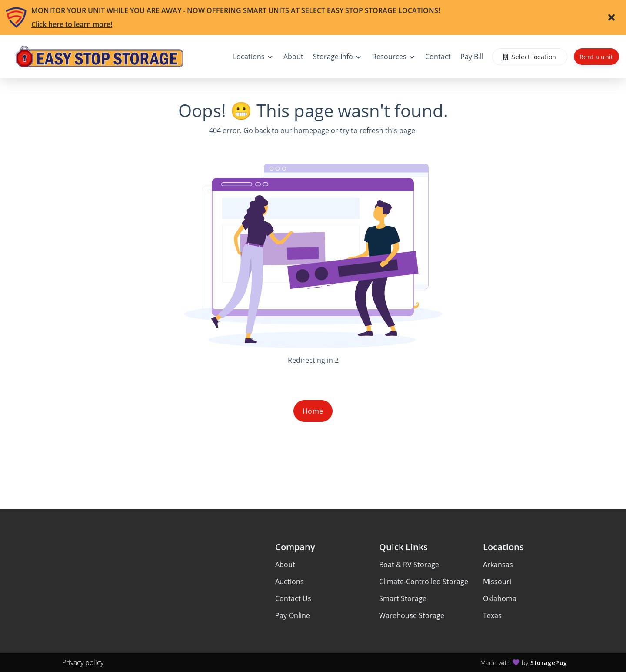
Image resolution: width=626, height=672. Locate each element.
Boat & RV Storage (409, 565)
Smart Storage (403, 598)
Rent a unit (596, 57)
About (285, 565)
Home (313, 411)
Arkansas (498, 565)
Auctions (290, 582)
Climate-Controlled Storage (424, 582)
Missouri (497, 582)
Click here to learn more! (72, 24)
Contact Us (293, 598)
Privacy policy (83, 662)
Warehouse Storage (412, 615)
